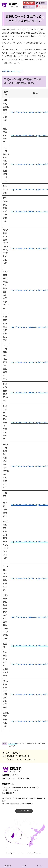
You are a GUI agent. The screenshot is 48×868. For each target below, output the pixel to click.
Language (30, 7)
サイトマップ (30, 759)
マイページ (42, 7)
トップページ (13, 744)
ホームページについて (12, 753)
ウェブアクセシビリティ (12, 759)
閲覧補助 (42, 3)
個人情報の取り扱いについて (15, 756)
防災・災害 (30, 3)
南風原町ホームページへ (13, 71)
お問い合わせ (24, 811)
